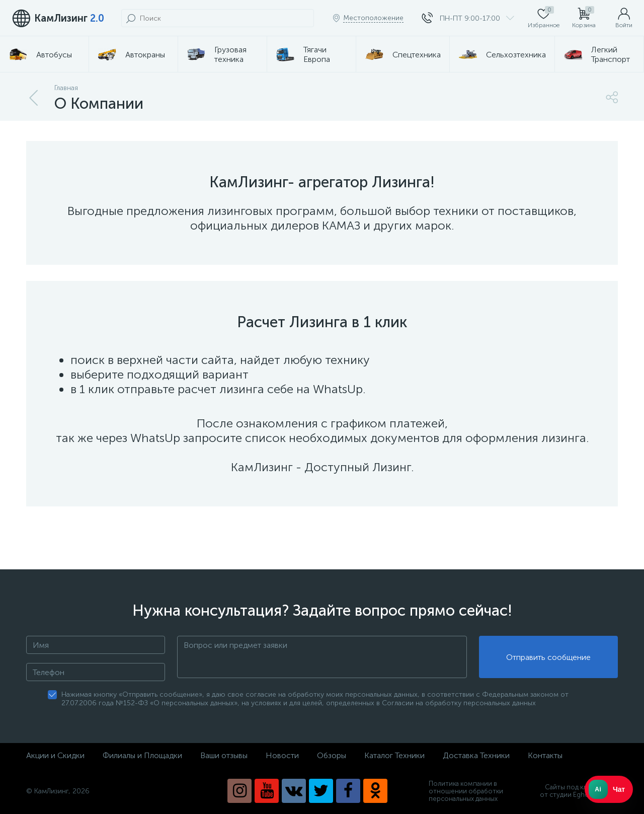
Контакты (545, 755)
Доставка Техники (476, 755)
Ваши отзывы (224, 755)
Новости (282, 755)
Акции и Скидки (55, 755)
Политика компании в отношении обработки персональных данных (466, 791)
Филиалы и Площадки (142, 755)
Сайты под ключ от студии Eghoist (579, 791)
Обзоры (332, 755)
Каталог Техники (394, 755)
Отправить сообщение (548, 657)
